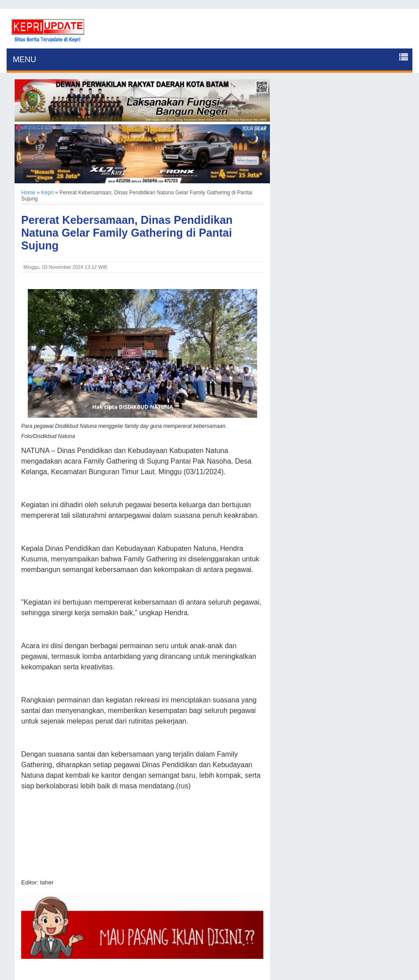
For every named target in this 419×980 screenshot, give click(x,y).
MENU (24, 59)
